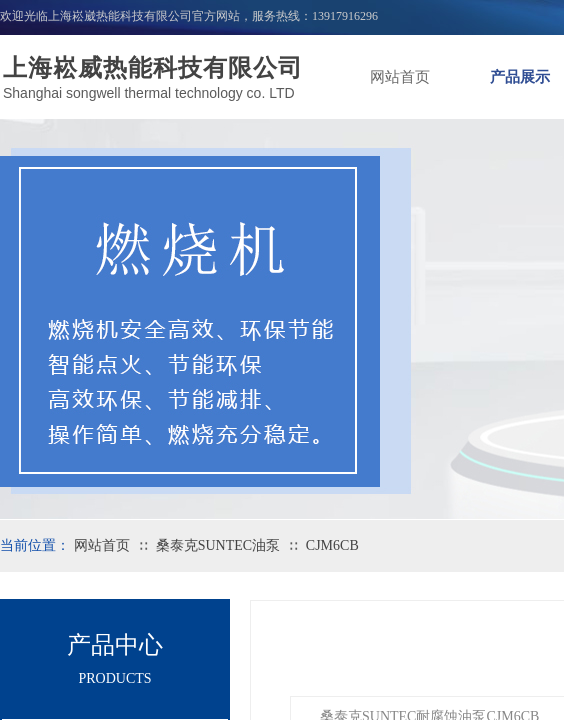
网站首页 (400, 77)
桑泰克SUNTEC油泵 (218, 545)
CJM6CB (332, 545)
